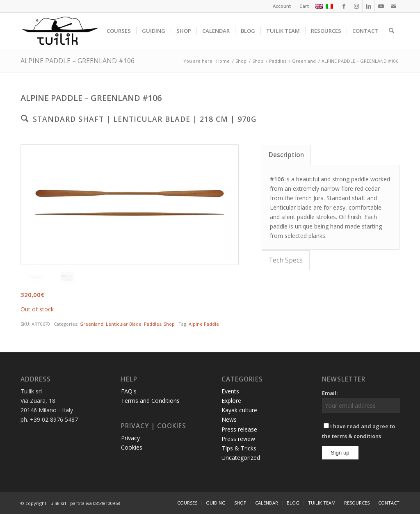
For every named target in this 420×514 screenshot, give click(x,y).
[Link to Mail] (393, 6)
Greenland (91, 324)
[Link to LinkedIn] (369, 6)
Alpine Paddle (204, 324)
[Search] (391, 31)
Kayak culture (239, 410)
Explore (231, 401)
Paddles (153, 324)
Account (282, 6)
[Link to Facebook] (344, 6)
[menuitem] (282, 6)
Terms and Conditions (150, 401)
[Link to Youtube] (381, 6)
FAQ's (129, 391)
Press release (239, 429)
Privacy (130, 438)
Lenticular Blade (124, 324)
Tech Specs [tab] (286, 260)
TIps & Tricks (239, 448)
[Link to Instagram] (356, 6)
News (229, 419)
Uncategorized (241, 458)
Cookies (132, 447)
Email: (330, 393)
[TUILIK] (60, 31)
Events (230, 391)
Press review (238, 439)
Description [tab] (286, 155)
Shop (169, 324)
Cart (304, 6)
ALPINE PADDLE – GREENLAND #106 (78, 61)
